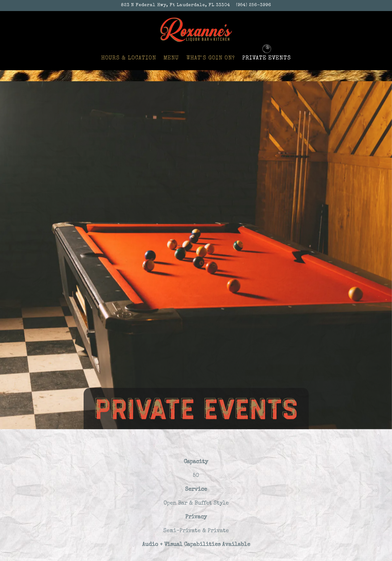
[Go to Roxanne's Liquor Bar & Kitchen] (176, 6)
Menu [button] (171, 58)
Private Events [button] (267, 58)
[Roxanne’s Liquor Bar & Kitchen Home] (196, 29)
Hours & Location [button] (129, 58)
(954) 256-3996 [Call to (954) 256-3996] (254, 5)
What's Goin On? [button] (211, 58)
